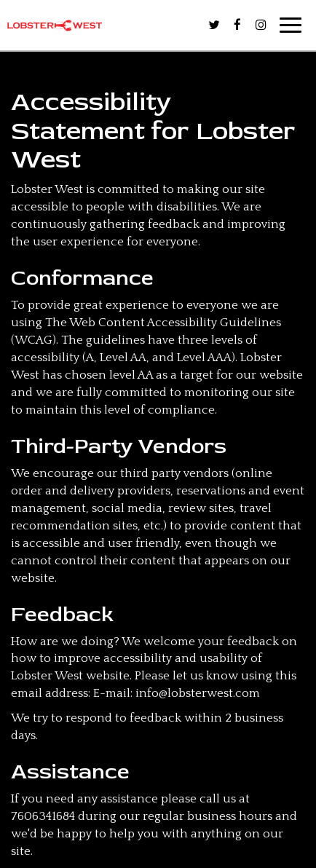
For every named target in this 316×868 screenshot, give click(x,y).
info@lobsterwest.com (198, 693)
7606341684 (43, 816)
